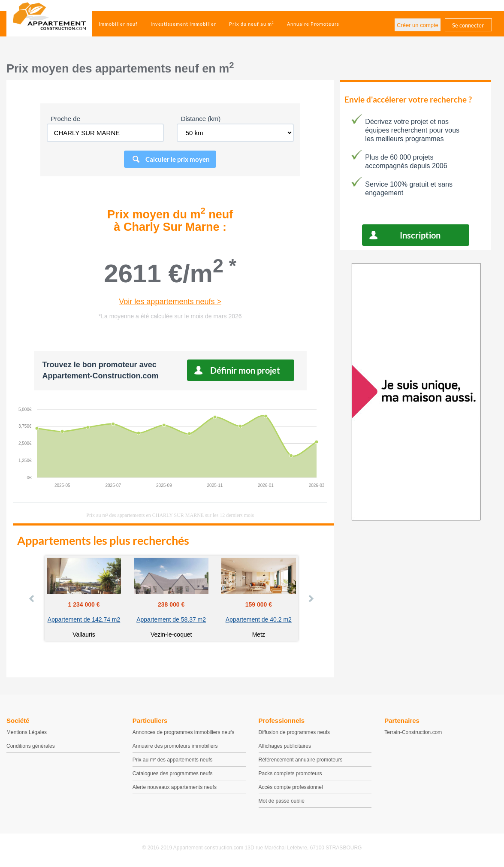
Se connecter (468, 25)
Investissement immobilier (183, 24)
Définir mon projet (245, 370)
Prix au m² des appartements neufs (173, 760)
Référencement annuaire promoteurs (301, 760)
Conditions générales (31, 746)
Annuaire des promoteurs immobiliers (175, 746)
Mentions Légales (27, 732)
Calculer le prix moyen (178, 159)
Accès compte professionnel (291, 787)
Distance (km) (201, 119)
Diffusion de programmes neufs (294, 732)
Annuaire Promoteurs (313, 24)
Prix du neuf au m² (252, 24)
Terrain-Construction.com (413, 732)
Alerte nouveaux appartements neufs (175, 787)
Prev (32, 598)
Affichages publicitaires (285, 746)
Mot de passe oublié (282, 801)
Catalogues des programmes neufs (173, 773)
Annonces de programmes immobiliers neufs (183, 732)
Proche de (66, 119)
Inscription (420, 235)
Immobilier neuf (118, 24)
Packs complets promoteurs (290, 773)
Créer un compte (418, 25)
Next (311, 598)
